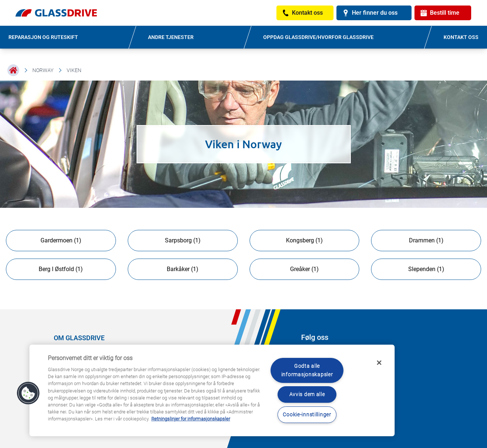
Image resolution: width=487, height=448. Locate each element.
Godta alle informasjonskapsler (307, 370)
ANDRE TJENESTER (171, 37)
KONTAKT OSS (461, 37)
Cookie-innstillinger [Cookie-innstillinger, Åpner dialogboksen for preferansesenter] (307, 415)
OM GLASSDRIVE (79, 338)
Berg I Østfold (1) (61, 269)
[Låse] (379, 363)
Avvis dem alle (307, 394)
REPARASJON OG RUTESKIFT (43, 37)
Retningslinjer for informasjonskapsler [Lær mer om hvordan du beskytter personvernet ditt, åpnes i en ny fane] (191, 419)
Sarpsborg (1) (183, 240)
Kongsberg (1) (304, 240)
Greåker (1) (304, 269)
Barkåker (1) (183, 269)
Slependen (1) (426, 269)
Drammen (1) (426, 240)
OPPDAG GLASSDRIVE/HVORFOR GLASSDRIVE (318, 37)
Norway (43, 70)
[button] (28, 393)
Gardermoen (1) (61, 240)
